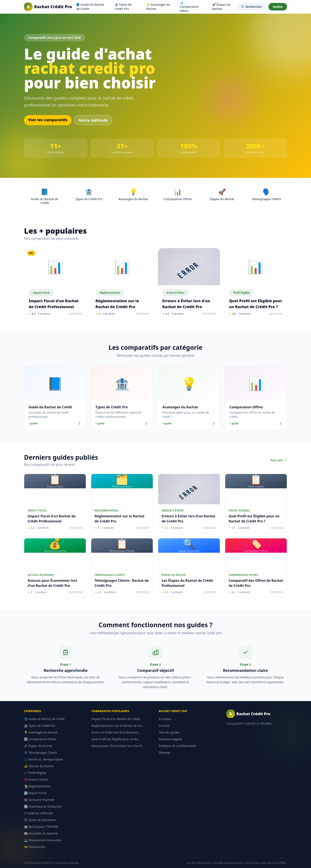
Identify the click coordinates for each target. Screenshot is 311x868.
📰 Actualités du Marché (41, 833)
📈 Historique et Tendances (43, 806)
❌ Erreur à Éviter (36, 779)
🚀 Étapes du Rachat (221, 7)
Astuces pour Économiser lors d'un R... (118, 746)
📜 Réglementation (37, 786)
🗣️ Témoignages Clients (41, 753)
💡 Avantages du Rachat (158, 7)
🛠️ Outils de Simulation (40, 820)
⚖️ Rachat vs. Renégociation (44, 759)
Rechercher (251, 7)
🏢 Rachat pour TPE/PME (41, 827)
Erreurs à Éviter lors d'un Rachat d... (116, 732)
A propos (165, 719)
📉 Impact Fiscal (35, 793)
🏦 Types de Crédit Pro (123, 7)
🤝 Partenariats (35, 847)
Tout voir (279, 460)
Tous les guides (169, 732)
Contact (164, 726)
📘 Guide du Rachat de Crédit (90, 7)
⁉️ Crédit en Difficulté (38, 813)
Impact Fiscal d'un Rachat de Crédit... (117, 719)
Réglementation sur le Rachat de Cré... (118, 726)
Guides (278, 7)
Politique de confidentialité (177, 746)
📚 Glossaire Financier (39, 800)
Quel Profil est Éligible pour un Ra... (116, 739)
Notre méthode (93, 120)
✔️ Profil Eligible (35, 773)
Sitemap (165, 753)
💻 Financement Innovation (43, 840)
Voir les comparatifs (48, 120)
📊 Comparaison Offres (40, 739)
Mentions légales (171, 739)
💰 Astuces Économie (39, 766)
